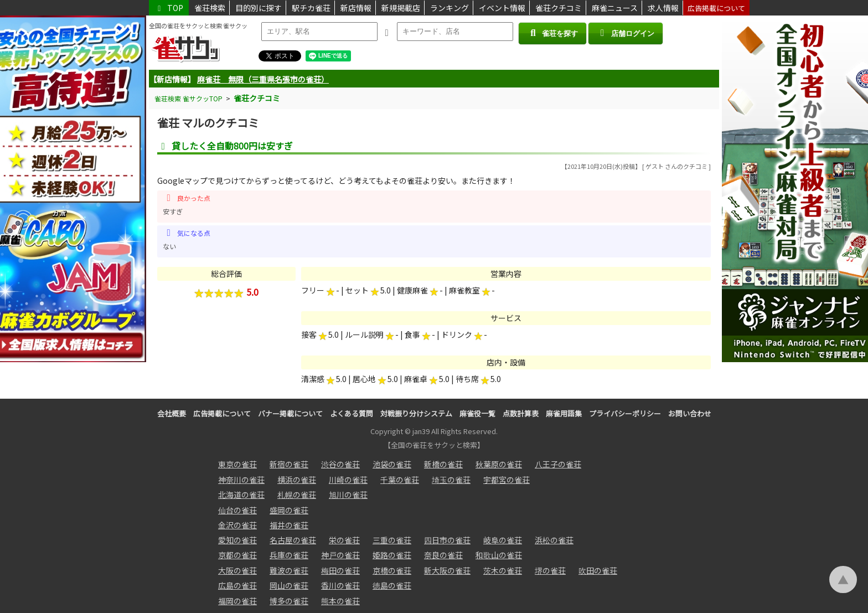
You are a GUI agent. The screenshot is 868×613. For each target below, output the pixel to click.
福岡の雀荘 (237, 601)
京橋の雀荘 (392, 570)
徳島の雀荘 (392, 585)
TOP (169, 8)
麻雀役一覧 (477, 413)
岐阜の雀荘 (503, 540)
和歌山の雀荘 (499, 555)
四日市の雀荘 (447, 540)
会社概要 (172, 413)
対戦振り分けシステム (416, 413)
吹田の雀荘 (598, 570)
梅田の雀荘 (340, 570)
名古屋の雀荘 (293, 540)
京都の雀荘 (237, 555)
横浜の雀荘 (297, 480)
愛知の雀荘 (237, 540)
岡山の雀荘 (289, 585)
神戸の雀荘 (340, 555)
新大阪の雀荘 (447, 570)
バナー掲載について (290, 413)
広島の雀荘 (237, 585)
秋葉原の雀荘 (499, 464)
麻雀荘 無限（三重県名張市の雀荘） (263, 79)
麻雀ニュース (615, 8)
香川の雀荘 (340, 585)
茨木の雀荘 (503, 570)
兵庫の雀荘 (289, 555)
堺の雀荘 (550, 570)
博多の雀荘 (289, 601)
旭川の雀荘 (348, 494)
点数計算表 (521, 413)
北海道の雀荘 (241, 494)
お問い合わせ (690, 413)
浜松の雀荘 (554, 540)
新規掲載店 (401, 8)
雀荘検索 (210, 8)
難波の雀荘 (289, 570)
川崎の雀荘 (348, 480)
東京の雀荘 (237, 464)
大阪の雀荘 (237, 570)
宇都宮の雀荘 (507, 480)
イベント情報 (502, 8)
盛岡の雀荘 (289, 510)
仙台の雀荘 (237, 510)
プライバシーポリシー (625, 413)
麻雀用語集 (564, 413)
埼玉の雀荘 (451, 480)
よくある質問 (352, 413)
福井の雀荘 (289, 525)
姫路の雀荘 (392, 555)
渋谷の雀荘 (340, 464)
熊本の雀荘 (340, 601)
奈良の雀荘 (443, 555)
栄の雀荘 (344, 540)
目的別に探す (259, 8)
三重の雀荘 (392, 540)
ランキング (449, 8)
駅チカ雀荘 (311, 8)
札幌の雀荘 (297, 494)
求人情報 (663, 8)
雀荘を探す (552, 33)
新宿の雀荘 (289, 464)
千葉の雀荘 (400, 480)
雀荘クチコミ (559, 8)
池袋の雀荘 (392, 464)
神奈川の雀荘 (241, 480)
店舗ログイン (626, 33)
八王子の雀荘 (558, 464)
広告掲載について (716, 8)
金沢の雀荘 (237, 525)
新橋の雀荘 (443, 464)
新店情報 (356, 8)
